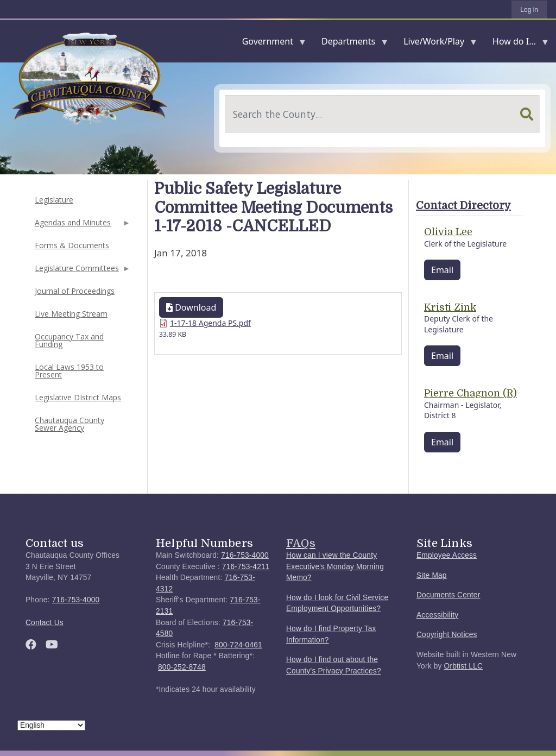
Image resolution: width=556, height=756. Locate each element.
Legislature (54, 200)
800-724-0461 (238, 645)
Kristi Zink (450, 307)
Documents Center (448, 595)
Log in (529, 10)
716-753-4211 (246, 567)
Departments (350, 44)
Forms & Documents (72, 245)
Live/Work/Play (436, 44)
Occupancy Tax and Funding (69, 340)
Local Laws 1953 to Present (69, 371)
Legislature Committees (81, 271)
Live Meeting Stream (71, 314)
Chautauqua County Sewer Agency (69, 424)
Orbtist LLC (464, 666)
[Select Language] (51, 725)
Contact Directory (463, 206)
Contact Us (45, 623)
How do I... (516, 44)
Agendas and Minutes (81, 226)
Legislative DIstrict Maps (78, 397)
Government (270, 44)
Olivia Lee (448, 232)
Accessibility (437, 615)
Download (191, 307)
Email (442, 270)
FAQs (301, 543)
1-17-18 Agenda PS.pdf (210, 323)
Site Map (432, 575)
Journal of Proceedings (75, 291)
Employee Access (447, 555)
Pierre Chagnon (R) (470, 393)
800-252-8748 (182, 667)
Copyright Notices (447, 635)
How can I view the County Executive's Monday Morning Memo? (335, 566)
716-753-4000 (76, 600)
